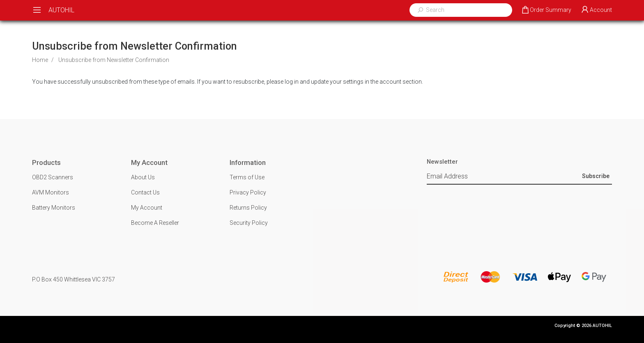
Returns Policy (248, 208)
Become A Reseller (155, 223)
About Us (143, 177)
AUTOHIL (61, 10)
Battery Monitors (54, 208)
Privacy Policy (248, 192)
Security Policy (249, 223)
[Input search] (466, 10)
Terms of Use (247, 177)
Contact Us (145, 192)
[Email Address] (503, 177)
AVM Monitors (51, 192)
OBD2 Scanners (53, 177)
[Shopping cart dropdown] (546, 10)
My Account (147, 208)
